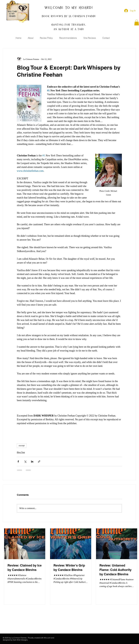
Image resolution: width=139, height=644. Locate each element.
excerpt (22, 446)
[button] (137, 23)
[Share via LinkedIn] (32, 461)
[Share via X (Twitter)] (25, 461)
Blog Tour (21, 452)
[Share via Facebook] (18, 461)
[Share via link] (39, 461)
